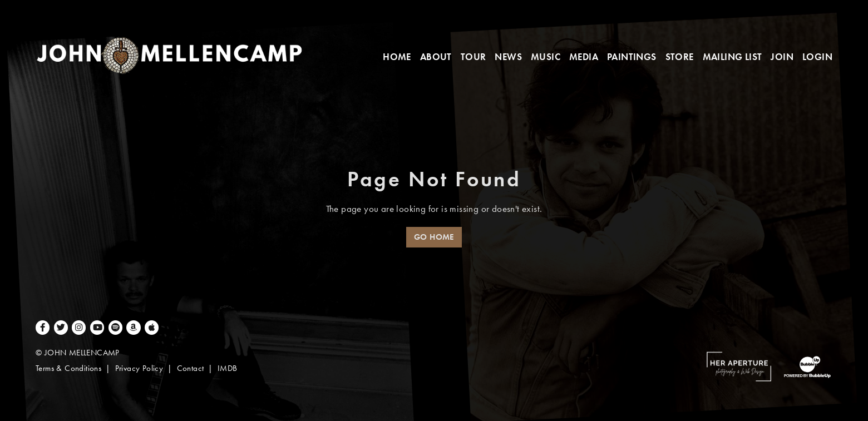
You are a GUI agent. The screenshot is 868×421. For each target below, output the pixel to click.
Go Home (434, 237)
